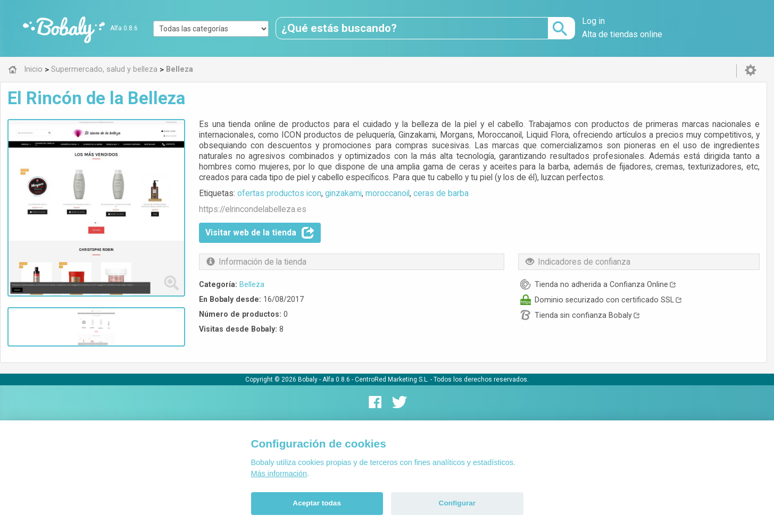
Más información (279, 474)
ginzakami (343, 193)
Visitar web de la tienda (260, 233)
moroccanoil (388, 193)
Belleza (252, 284)
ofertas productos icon (279, 193)
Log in (593, 21)
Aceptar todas (317, 503)
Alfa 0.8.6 (124, 28)
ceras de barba (441, 193)
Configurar (457, 503)
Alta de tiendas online (622, 34)
